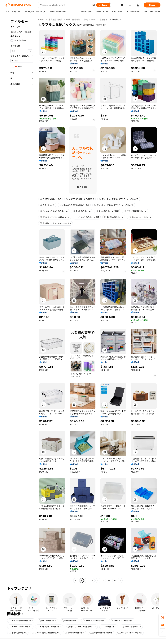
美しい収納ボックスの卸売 (107, 211)
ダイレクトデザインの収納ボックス (55, 217)
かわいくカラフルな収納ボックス (54, 211)
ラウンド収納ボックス (75, 633)
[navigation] (21, 300)
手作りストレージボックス (94, 621)
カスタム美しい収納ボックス (49, 627)
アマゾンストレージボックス (130, 633)
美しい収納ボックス (47, 621)
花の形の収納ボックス (114, 217)
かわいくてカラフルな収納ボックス (81, 627)
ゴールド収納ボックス (131, 627)
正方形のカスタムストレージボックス (55, 223)
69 (115, 580)
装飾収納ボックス (70, 621)
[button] (93, 5)
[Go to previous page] (76, 580)
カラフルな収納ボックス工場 (87, 217)
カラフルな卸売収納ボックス (21, 621)
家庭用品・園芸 (55, 20)
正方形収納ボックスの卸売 (101, 633)
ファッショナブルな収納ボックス (46, 633)
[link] (162, 618)
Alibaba (41, 20)
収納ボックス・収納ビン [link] (110, 20)
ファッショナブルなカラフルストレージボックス (119, 199)
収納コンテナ (90, 20)
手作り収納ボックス (82, 211)
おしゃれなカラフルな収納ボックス (74, 205)
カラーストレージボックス (20, 627)
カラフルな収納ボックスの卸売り (80, 199)
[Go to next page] (120, 580)
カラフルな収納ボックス (50, 199)
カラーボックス (47, 205)
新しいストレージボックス (140, 217)
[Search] (103, 5)
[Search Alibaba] (65, 5)
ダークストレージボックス (122, 621)
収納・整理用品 (73, 20)
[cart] (130, 5)
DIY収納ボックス (109, 627)
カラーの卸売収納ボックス (135, 211)
